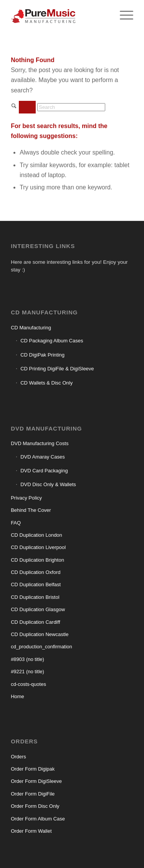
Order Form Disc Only (35, 806)
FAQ (16, 523)
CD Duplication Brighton (37, 560)
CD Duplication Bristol (35, 597)
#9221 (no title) (27, 672)
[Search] (71, 107)
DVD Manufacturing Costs (40, 443)
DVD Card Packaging (44, 471)
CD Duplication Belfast (36, 584)
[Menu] (123, 15)
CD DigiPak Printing (42, 355)
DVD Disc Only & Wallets (48, 484)
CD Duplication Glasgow (38, 609)
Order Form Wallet (31, 831)
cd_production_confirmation (41, 647)
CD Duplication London (36, 535)
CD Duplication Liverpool (38, 547)
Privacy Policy (26, 498)
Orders (18, 757)
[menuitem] (123, 15)
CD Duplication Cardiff (35, 622)
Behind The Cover (31, 510)
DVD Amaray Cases (43, 457)
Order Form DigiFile (33, 794)
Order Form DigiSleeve (36, 781)
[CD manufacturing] (60, 15)
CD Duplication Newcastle (40, 634)
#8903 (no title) (27, 659)
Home (17, 696)
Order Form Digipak (33, 769)
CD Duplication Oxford (36, 572)
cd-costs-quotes (28, 684)
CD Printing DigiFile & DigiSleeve (57, 369)
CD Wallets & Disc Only (46, 383)
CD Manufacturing (31, 328)
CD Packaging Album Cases (52, 341)
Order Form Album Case (38, 819)
